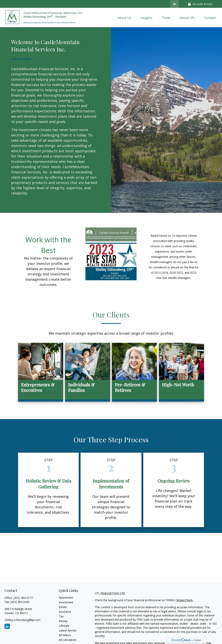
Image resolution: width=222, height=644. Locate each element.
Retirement (66, 598)
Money (63, 621)
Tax (61, 616)
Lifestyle (64, 626)
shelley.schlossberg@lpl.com (22, 620)
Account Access (200, 4)
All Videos (65, 635)
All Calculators (68, 640)
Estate (63, 607)
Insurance (65, 612)
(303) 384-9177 (23, 598)
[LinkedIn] (174, 4)
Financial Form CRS (113, 593)
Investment (66, 602)
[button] (124, 18)
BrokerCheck (184, 600)
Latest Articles (68, 630)
